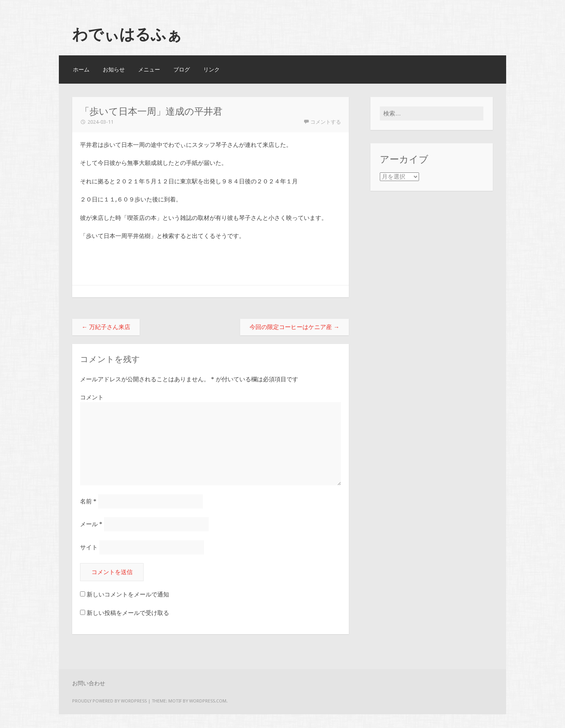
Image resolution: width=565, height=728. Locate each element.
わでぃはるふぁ (127, 34)
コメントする (326, 122)
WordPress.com (208, 701)
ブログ (182, 70)
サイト (89, 547)
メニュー (149, 70)
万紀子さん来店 (106, 327)
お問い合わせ (89, 684)
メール (91, 525)
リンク (211, 70)
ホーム (81, 70)
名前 (88, 501)
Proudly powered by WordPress (109, 701)
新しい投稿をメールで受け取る (128, 613)
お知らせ (114, 70)
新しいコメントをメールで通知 (128, 595)
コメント (92, 397)
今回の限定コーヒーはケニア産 (294, 327)
